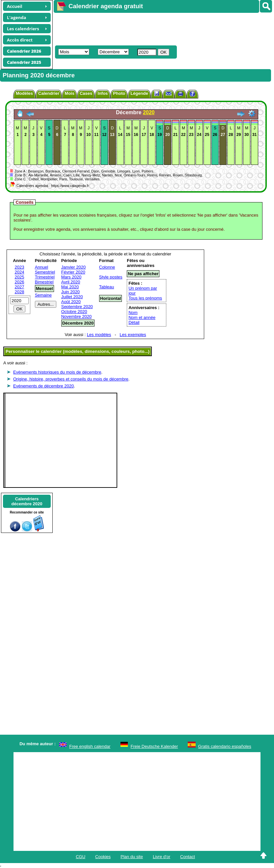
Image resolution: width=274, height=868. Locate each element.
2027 (20, 287)
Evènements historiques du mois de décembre (57, 372)
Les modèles (99, 335)
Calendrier (49, 93)
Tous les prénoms (145, 298)
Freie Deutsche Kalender (154, 746)
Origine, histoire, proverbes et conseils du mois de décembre (71, 379)
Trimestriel (45, 277)
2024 (20, 272)
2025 (20, 277)
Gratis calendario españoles (225, 746)
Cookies (103, 857)
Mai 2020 (70, 287)
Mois (69, 93)
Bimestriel (44, 282)
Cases (86, 93)
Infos (103, 93)
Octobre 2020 (74, 312)
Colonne (107, 267)
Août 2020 (71, 302)
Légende (139, 93)
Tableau (107, 287)
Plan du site (132, 857)
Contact (188, 857)
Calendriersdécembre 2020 (27, 501)
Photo (119, 93)
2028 (20, 292)
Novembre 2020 (77, 316)
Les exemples (133, 335)
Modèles (24, 93)
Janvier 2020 (73, 267)
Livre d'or (162, 857)
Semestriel (45, 272)
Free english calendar (90, 746)
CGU (81, 857)
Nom (133, 313)
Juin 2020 (70, 292)
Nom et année (142, 317)
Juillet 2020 (72, 297)
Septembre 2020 (77, 307)
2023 (20, 267)
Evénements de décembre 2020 (43, 386)
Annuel (41, 267)
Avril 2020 (71, 282)
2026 (20, 282)
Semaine (43, 295)
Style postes (111, 277)
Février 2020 (73, 272)
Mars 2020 (71, 277)
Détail (134, 322)
